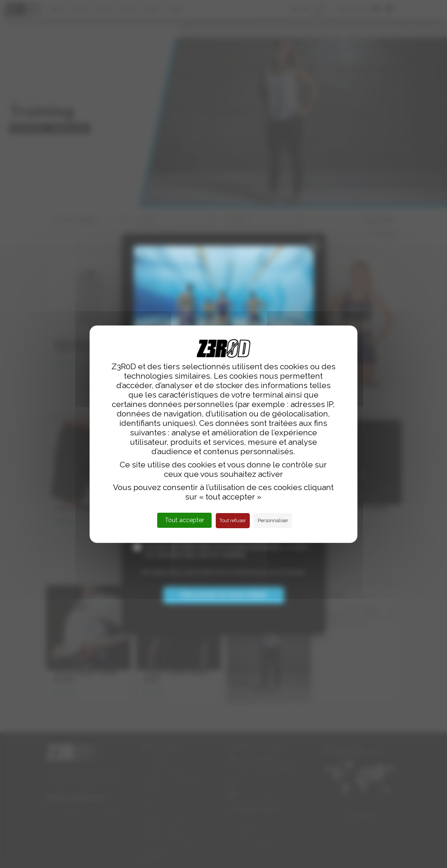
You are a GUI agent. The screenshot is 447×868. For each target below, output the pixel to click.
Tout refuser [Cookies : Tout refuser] (233, 520)
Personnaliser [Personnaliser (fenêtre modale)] (273, 520)
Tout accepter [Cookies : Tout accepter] (184, 520)
